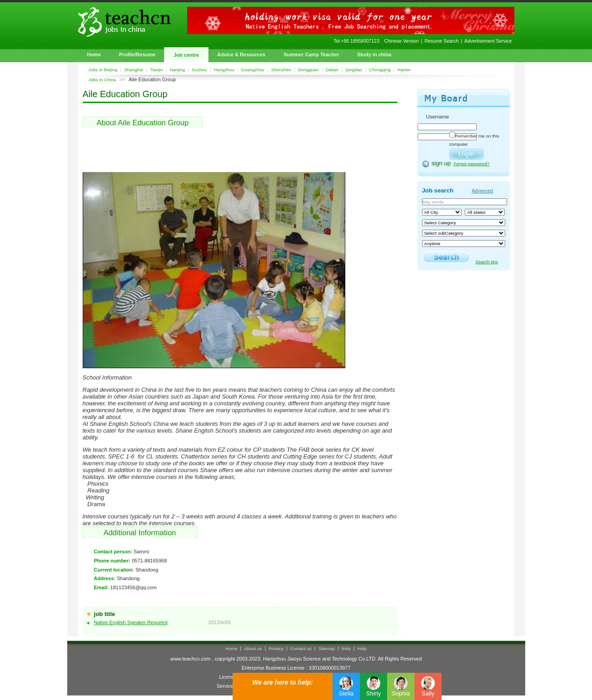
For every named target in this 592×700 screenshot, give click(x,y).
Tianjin (157, 70)
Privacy (276, 648)
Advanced (482, 191)
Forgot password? (471, 164)
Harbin (404, 70)
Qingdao (354, 70)
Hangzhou (224, 70)
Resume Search (442, 41)
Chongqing (380, 70)
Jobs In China (102, 80)
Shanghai (134, 70)
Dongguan (308, 70)
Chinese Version (402, 41)
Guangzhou (253, 70)
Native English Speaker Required (131, 622)
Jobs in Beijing (103, 70)
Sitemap (327, 648)
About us (253, 648)
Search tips (487, 262)
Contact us (301, 648)
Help (362, 648)
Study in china (374, 54)
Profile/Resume (137, 54)
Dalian (332, 70)
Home (94, 54)
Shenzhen (281, 70)
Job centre (186, 55)
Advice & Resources (241, 54)
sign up (441, 163)
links (346, 648)
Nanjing (178, 70)
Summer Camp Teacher (311, 54)
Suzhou (199, 70)
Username (438, 117)
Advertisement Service (488, 41)
